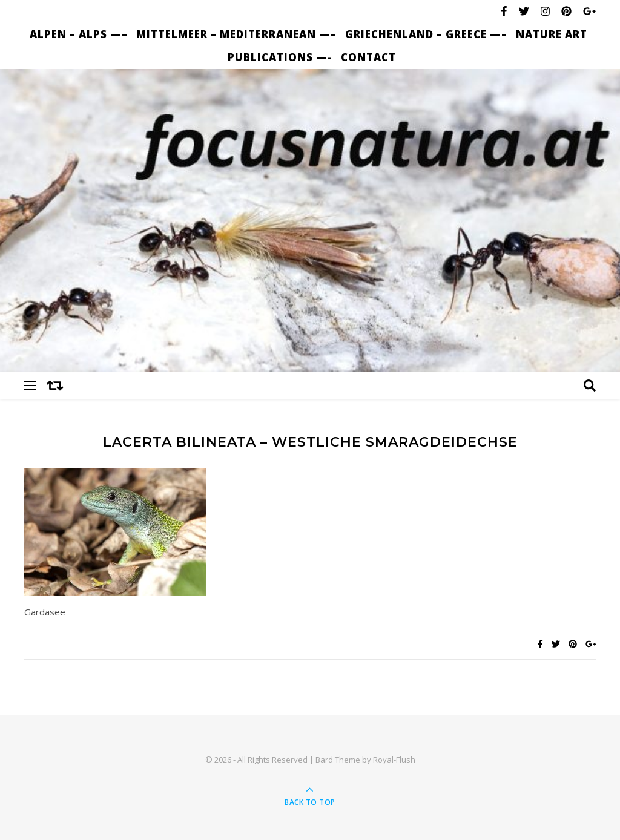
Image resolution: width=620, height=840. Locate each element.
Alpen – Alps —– (79, 34)
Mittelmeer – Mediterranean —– (236, 34)
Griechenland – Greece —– (426, 34)
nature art (552, 34)
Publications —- (280, 57)
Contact (368, 57)
